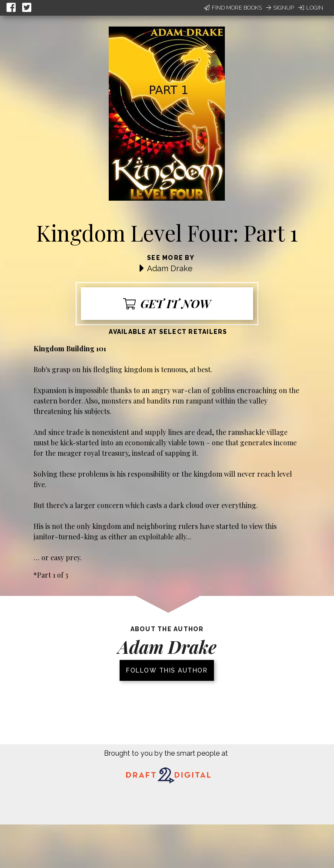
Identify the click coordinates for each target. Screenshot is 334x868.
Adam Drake (170, 268)
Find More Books (233, 8)
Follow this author (167, 670)
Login (311, 8)
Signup (280, 8)
